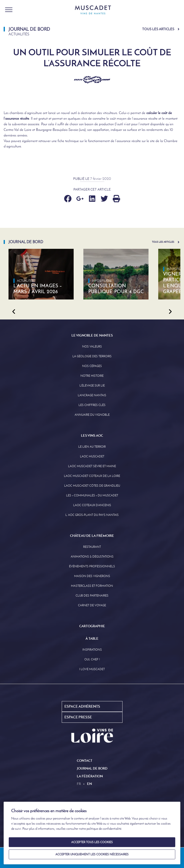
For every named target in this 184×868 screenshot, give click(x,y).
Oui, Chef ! (92, 659)
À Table (92, 638)
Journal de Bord (92, 768)
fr (79, 784)
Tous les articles (158, 29)
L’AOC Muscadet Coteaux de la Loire (92, 476)
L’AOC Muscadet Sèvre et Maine (92, 466)
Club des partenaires (92, 596)
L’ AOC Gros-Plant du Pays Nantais (92, 515)
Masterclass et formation (92, 586)
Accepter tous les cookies (92, 842)
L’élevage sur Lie (92, 386)
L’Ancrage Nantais (92, 395)
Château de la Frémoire (92, 536)
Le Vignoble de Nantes (92, 335)
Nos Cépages (92, 366)
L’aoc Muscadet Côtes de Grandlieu (92, 486)
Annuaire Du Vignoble (92, 415)
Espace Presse (78, 717)
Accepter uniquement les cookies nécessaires (92, 854)
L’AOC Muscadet (92, 456)
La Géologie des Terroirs (92, 356)
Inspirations (92, 650)
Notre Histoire (92, 376)
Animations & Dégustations (92, 557)
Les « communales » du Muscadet (92, 495)
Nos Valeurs (92, 347)
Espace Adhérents (82, 706)
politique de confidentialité (104, 829)
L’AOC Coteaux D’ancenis (92, 505)
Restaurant (92, 547)
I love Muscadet (92, 669)
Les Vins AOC (92, 435)
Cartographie (92, 626)
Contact (85, 761)
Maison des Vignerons (92, 576)
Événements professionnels (92, 566)
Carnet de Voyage (92, 605)
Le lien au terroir (92, 447)
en (89, 784)
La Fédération (90, 776)
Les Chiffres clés (92, 405)
